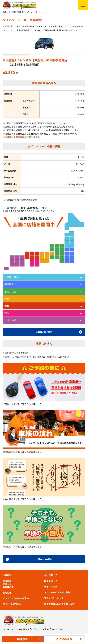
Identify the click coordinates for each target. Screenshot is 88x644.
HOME (5, 12)
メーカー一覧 (32, 12)
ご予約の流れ (64, 639)
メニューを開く (82, 5)
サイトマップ (51, 587)
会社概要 (48, 575)
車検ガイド (8, 584)
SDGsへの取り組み (12, 604)
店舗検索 (22, 639)
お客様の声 (8, 587)
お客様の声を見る (44, 332)
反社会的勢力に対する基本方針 (59, 604)
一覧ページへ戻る (44, 559)
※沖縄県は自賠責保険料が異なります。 (22, 137)
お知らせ (7, 593)
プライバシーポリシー (55, 598)
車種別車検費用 (17, 12)
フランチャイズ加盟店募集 (57, 592)
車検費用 (7, 581)
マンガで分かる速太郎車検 (16, 598)
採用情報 (48, 581)
